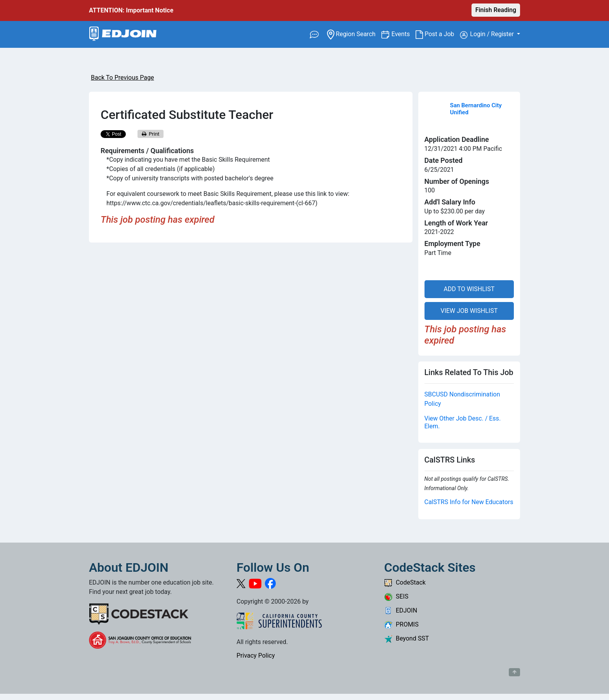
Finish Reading (496, 10)
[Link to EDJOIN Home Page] (123, 34)
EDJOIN (401, 610)
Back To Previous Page (122, 78)
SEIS (396, 596)
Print (151, 134)
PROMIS (401, 624)
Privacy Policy (256, 655)
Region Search (354, 34)
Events (404, 34)
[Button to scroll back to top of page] (514, 672)
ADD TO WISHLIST (469, 289)
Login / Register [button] (488, 35)
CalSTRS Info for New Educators (469, 502)
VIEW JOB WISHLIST (469, 311)
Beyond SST (406, 638)
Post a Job (438, 34)
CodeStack (405, 582)
